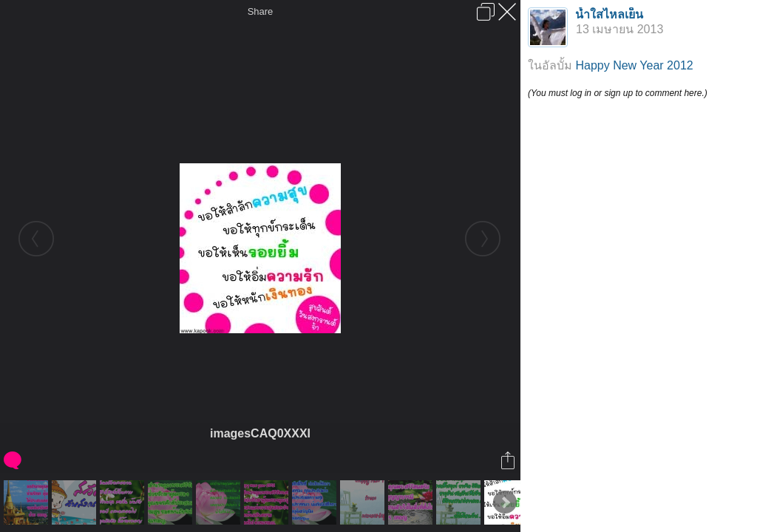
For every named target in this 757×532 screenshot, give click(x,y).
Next (505, 502)
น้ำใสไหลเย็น (609, 14)
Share (261, 11)
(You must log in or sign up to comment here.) (618, 93)
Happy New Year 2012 (634, 65)
